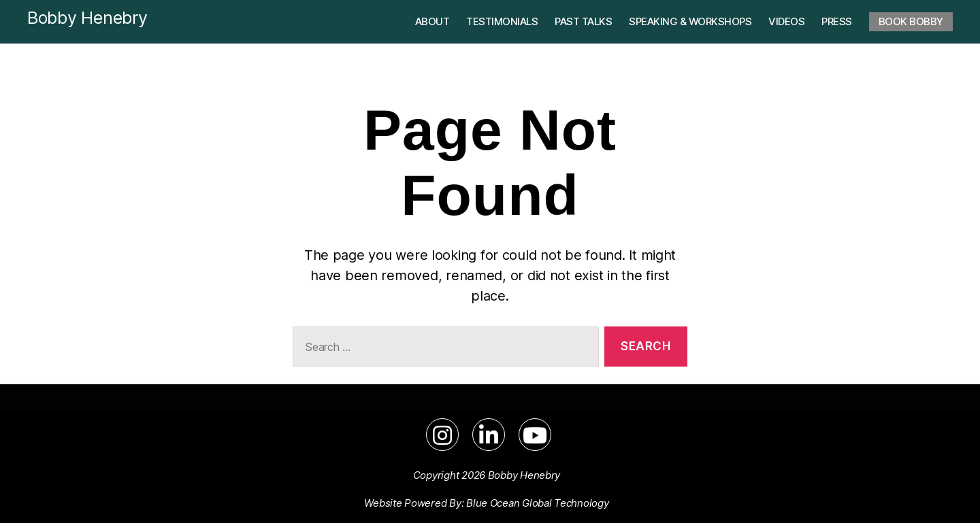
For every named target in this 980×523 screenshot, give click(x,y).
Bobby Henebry (87, 18)
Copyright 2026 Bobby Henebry (487, 475)
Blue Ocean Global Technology (537, 503)
